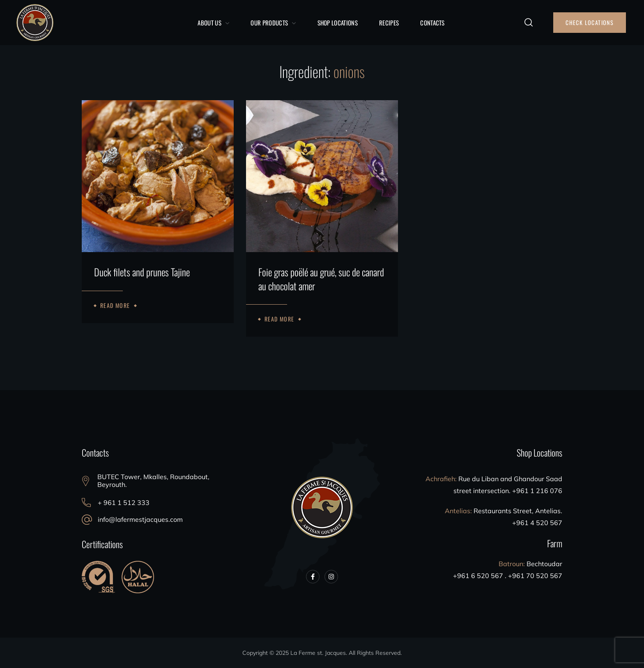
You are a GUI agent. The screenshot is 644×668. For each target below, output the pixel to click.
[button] (529, 23)
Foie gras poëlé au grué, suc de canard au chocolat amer (321, 279)
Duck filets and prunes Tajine (142, 272)
